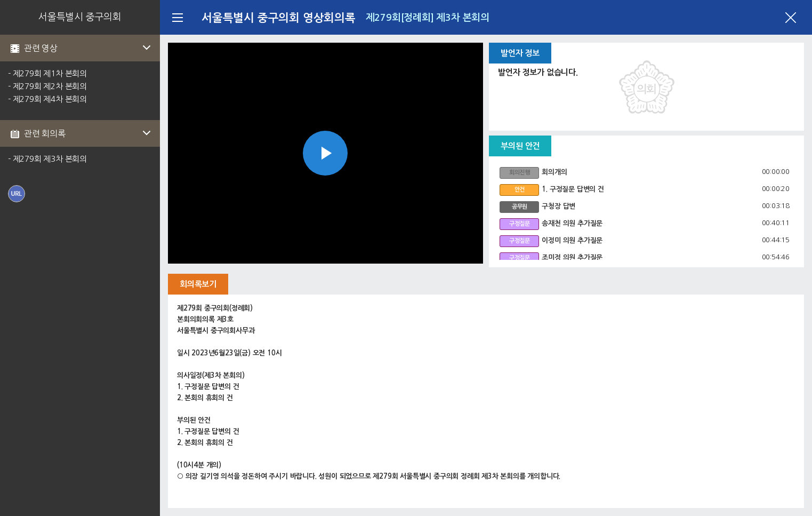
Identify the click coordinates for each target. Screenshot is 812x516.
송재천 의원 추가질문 (572, 223)
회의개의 (554, 172)
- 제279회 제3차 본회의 (47, 159)
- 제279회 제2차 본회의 (47, 86)
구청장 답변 (558, 206)
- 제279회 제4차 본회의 (47, 99)
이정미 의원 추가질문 (572, 240)
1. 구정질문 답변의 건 (573, 189)
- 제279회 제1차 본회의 (47, 73)
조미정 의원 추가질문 (572, 257)
